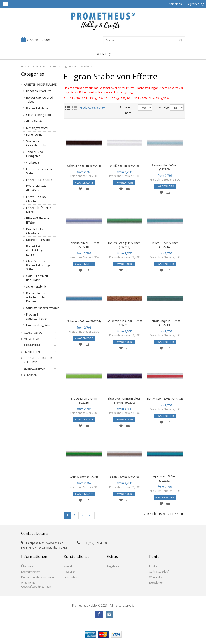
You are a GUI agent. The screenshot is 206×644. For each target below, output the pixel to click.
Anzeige (161, 107)
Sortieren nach (125, 110)
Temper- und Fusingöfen (35, 154)
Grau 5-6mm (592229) (124, 477)
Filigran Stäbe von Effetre (77, 66)
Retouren (70, 572)
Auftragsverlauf (159, 572)
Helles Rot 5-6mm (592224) (165, 399)
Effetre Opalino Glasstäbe (36, 199)
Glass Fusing (33, 333)
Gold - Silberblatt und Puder (37, 278)
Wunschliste (157, 577)
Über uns (27, 566)
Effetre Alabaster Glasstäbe (37, 188)
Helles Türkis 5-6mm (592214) (165, 245)
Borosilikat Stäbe (37, 108)
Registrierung (195, 4)
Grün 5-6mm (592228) (84, 477)
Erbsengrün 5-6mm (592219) (84, 400)
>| (90, 515)
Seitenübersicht (74, 577)
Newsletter (156, 583)
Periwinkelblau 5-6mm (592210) (84, 245)
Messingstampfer (37, 128)
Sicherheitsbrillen (37, 287)
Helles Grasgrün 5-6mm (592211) (124, 245)
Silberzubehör (34, 369)
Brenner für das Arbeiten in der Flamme (36, 297)
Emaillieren (32, 352)
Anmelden (175, 4)
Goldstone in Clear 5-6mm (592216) (124, 323)
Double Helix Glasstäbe (34, 231)
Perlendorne (34, 135)
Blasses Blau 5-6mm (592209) (165, 167)
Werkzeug (33, 163)
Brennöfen (32, 345)
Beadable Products (39, 91)
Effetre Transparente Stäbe (39, 171)
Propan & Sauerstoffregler (37, 317)
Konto (153, 566)
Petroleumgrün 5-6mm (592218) (165, 323)
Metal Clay (32, 339)
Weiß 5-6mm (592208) (124, 166)
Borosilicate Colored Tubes (40, 100)
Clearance (31, 375)
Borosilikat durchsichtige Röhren (35, 250)
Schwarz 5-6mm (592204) (84, 166)
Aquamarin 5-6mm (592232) (165, 478)
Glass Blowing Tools (39, 115)
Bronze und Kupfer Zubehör (38, 360)
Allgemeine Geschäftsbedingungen (36, 585)
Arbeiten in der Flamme (43, 66)
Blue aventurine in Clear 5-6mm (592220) (124, 400)
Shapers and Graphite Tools (36, 143)
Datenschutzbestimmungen (39, 577)
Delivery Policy (31, 572)
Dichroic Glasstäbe (38, 240)
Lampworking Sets (38, 325)
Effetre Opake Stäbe (39, 180)
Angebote (113, 566)
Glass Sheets (34, 121)
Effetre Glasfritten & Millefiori (39, 210)
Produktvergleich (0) (93, 108)
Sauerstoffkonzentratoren (40, 308)
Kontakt (69, 566)
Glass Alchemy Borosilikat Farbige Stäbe (38, 265)
